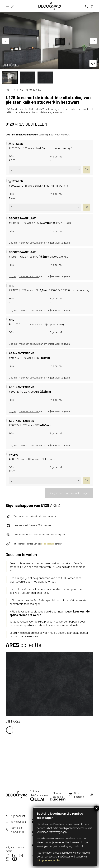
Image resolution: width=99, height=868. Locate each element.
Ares (25, 90)
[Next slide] (93, 41)
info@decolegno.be (49, 860)
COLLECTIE (12, 90)
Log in (9, 134)
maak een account (27, 134)
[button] (10, 78)
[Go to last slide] (6, 41)
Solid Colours (48, 543)
